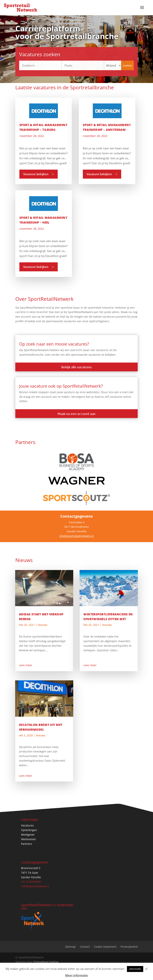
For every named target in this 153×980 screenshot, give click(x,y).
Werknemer (29, 839)
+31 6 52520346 (31, 882)
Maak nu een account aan (76, 414)
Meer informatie (76, 975)
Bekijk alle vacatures (76, 367)
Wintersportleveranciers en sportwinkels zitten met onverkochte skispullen (108, 619)
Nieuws (43, 625)
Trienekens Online (46, 962)
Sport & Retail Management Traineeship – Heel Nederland (43, 222)
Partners (27, 844)
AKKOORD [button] (135, 969)
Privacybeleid (129, 947)
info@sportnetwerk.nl (35, 886)
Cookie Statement (105, 947)
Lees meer (26, 665)
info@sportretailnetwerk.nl (76, 536)
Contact (85, 947)
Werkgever (28, 835)
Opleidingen (29, 830)
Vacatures (27, 825)
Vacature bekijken (36, 174)
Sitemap (70, 947)
